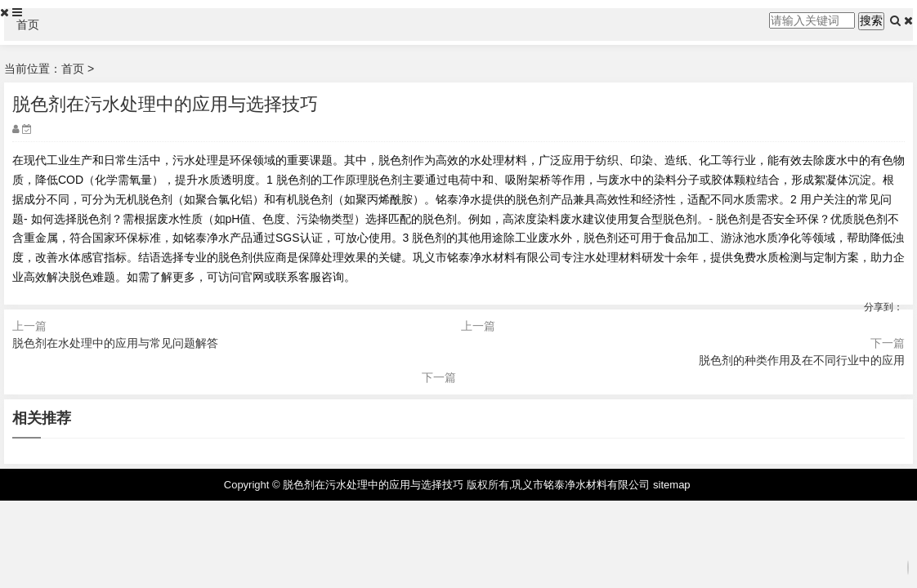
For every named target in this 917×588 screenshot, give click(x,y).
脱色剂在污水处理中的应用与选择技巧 (373, 485)
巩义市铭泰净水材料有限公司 (581, 485)
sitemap (672, 485)
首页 (28, 24)
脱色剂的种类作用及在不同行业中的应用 (802, 360)
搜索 (871, 20)
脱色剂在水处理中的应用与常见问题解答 (115, 343)
